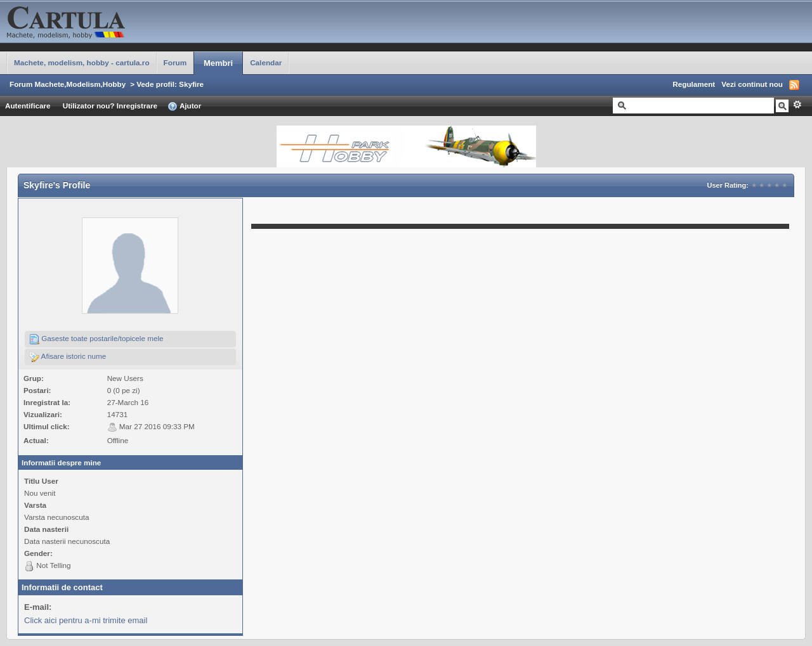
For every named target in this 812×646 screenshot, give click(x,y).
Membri (218, 63)
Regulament (694, 84)
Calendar (266, 62)
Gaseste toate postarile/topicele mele (96, 339)
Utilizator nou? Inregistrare (110, 106)
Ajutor (184, 107)
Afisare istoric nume (68, 357)
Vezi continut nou (752, 84)
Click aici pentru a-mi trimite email (86, 620)
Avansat (797, 105)
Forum (175, 62)
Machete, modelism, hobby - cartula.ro (82, 62)
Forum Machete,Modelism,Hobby (68, 84)
